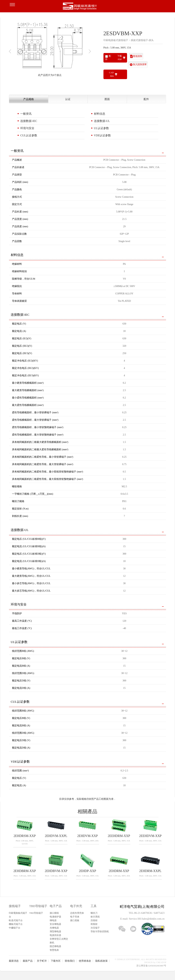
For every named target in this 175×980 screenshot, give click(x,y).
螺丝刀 (94, 913)
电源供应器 (55, 935)
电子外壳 (76, 906)
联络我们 (70, 961)
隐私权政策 (102, 961)
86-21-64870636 (143, 913)
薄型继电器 (55, 931)
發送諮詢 (137, 56)
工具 (94, 906)
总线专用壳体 (77, 913)
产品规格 (29, 99)
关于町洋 (42, 961)
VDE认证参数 (102, 135)
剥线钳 (94, 924)
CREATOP (161, 962)
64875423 (159, 913)
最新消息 (14, 961)
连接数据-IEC (29, 121)
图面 (107, 99)
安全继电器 (55, 924)
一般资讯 (26, 114)
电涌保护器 (55, 917)
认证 (68, 99)
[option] (50, 50)
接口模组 (54, 913)
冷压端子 (95, 928)
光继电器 (54, 928)
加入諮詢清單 (140, 64)
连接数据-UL (102, 121)
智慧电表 (54, 950)
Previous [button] (11, 51)
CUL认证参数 (29, 135)
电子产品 (56, 906)
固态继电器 (55, 946)
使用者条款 (85, 961)
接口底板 (75, 920)
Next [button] (91, 51)
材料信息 (100, 114)
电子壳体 (75, 917)
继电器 (53, 920)
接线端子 (15, 906)
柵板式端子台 (16, 924)
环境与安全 (27, 128)
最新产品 (28, 961)
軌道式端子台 (16, 920)
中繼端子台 (15, 928)
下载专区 (56, 961)
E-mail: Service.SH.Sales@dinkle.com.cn (142, 919)
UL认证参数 (101, 128)
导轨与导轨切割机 (100, 931)
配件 (146, 99)
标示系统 (95, 917)
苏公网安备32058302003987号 (151, 966)
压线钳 (94, 920)
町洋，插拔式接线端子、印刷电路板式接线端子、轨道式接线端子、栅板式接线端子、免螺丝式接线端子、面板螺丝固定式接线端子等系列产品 (88, 7)
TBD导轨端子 (38, 906)
